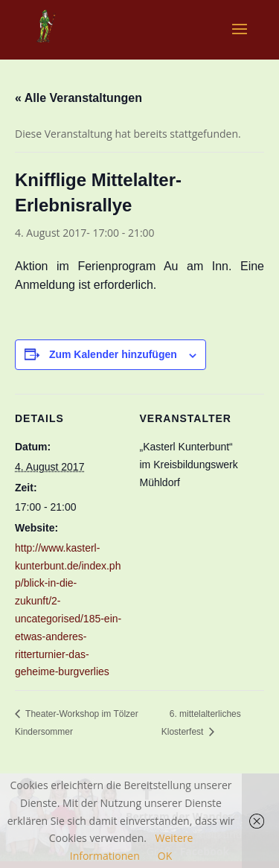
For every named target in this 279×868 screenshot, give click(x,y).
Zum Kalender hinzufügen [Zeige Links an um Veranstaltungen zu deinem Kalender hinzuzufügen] (113, 354)
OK (165, 856)
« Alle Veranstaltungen (78, 98)
